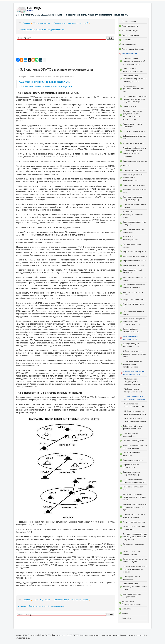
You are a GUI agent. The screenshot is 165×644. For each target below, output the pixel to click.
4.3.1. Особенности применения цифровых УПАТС (45, 82)
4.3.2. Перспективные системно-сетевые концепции (45, 86)
